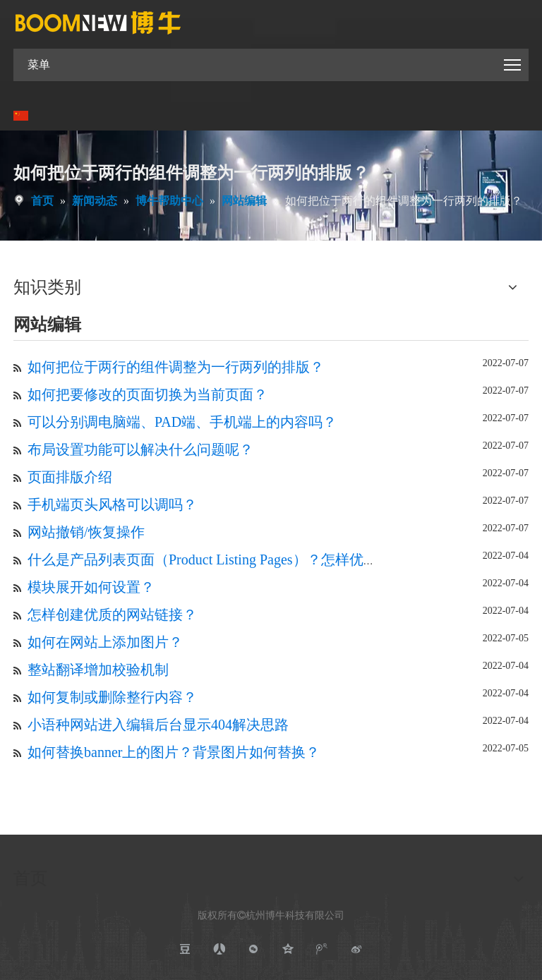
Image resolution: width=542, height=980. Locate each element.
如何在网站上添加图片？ (105, 642)
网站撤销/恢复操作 (86, 532)
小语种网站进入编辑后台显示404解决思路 (158, 725)
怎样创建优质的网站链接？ (112, 615)
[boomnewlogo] (98, 23)
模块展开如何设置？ (91, 587)
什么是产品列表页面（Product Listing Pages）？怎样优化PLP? (218, 559)
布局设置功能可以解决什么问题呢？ (140, 449)
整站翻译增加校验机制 (98, 670)
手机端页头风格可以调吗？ (112, 504)
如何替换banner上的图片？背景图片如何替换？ (174, 752)
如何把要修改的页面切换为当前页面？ (147, 394)
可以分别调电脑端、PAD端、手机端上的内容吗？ (182, 422)
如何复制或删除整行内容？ (112, 697)
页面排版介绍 (70, 477)
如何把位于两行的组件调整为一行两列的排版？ (176, 367)
